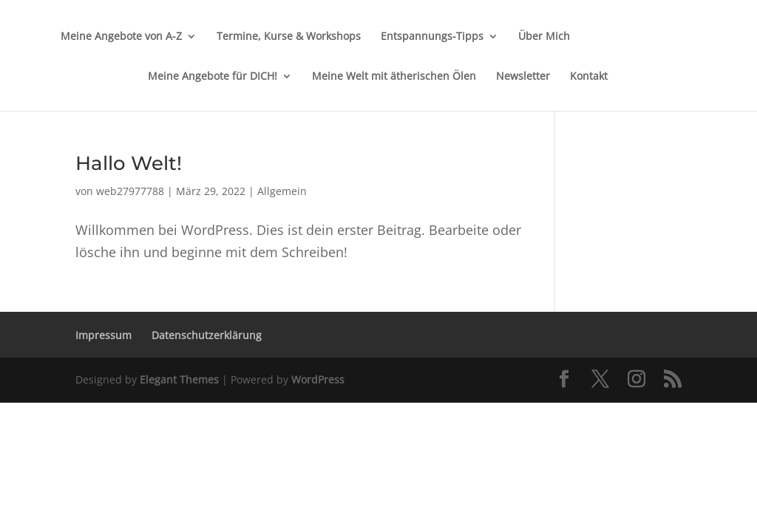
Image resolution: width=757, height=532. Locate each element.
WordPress (318, 379)
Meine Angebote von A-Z (121, 37)
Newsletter (523, 77)
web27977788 (130, 191)
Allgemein (282, 191)
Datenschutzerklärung (207, 335)
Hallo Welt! (129, 163)
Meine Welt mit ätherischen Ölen (394, 77)
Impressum (103, 335)
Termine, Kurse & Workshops (289, 37)
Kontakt (589, 77)
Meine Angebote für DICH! (213, 77)
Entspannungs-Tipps (432, 37)
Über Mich (544, 37)
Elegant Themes (179, 379)
